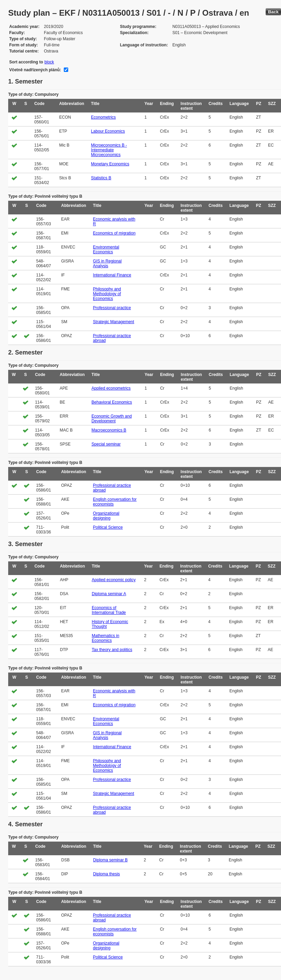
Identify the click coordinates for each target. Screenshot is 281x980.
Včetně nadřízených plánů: (35, 70)
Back (273, 12)
